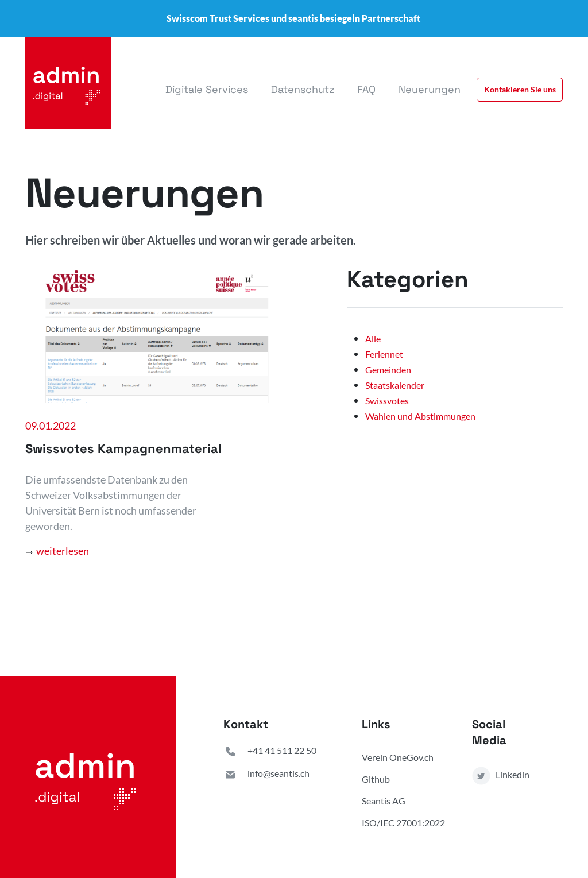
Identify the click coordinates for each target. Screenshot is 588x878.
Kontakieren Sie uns (520, 89)
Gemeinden (388, 370)
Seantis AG (384, 801)
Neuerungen (430, 89)
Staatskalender (395, 385)
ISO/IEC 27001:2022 (403, 823)
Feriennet (384, 354)
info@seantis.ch (266, 775)
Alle (373, 339)
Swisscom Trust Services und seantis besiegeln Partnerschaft (293, 18)
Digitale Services (207, 89)
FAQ (366, 89)
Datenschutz (303, 89)
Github (376, 779)
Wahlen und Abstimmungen (420, 416)
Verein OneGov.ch (398, 757)
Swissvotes (387, 401)
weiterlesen (57, 551)
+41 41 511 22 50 (270, 752)
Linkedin (501, 776)
